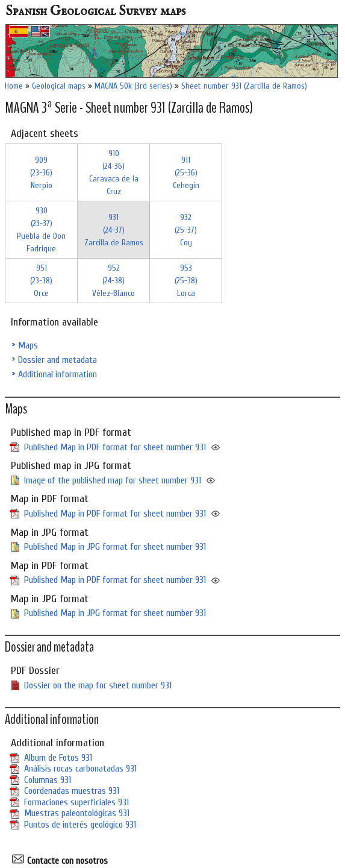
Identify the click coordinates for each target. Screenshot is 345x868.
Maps (28, 345)
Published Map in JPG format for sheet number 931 (115, 547)
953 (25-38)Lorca (186, 281)
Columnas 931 (48, 780)
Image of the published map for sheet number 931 (113, 480)
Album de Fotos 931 (58, 758)
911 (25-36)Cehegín (186, 173)
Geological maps (59, 86)
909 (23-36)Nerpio (41, 173)
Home (14, 86)
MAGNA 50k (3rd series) (133, 86)
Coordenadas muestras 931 (72, 791)
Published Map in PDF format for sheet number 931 (115, 447)
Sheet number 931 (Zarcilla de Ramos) (244, 86)
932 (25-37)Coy (186, 230)
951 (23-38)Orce (41, 281)
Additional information (57, 374)
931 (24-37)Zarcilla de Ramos (114, 230)
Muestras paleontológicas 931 (77, 813)
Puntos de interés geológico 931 (80, 825)
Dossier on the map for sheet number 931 (98, 685)
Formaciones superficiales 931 (76, 802)
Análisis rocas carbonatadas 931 (80, 769)
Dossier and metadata (57, 360)
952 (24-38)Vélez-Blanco (113, 281)
